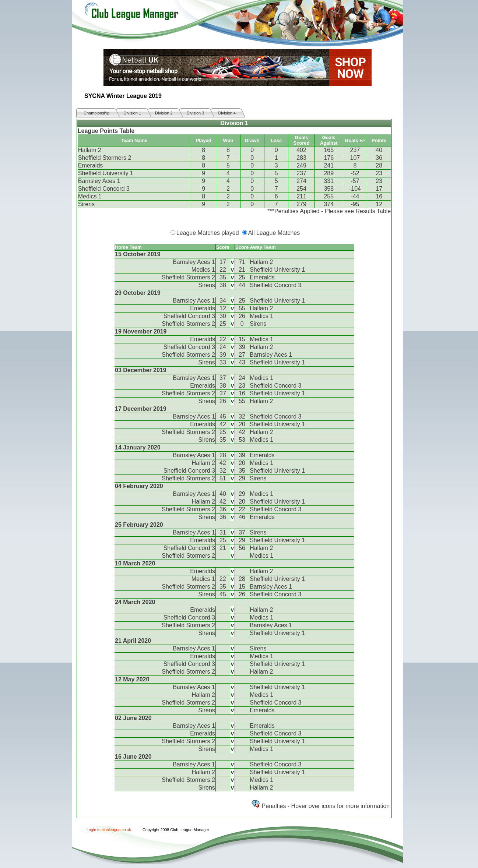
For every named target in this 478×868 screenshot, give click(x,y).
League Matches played (208, 233)
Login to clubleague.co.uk (109, 830)
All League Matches (274, 233)
